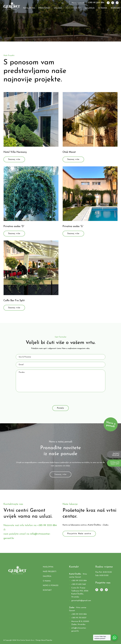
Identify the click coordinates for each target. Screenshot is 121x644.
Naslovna (29, 8)
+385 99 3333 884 (96, 3)
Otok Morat (69, 152)
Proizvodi (44, 8)
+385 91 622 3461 (79, 584)
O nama (103, 8)
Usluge (58, 8)
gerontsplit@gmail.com (81, 601)
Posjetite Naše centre (79, 534)
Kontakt (116, 8)
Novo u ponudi (51, 586)
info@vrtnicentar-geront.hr (79, 630)
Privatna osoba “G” (73, 226)
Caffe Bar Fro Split (14, 301)
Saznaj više (14, 159)
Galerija (90, 8)
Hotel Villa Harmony (15, 152)
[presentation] (33, 399)
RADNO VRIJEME (116, 455)
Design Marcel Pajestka (44, 640)
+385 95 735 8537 (79, 618)
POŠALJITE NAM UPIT (115, 463)
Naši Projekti (73, 8)
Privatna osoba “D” (14, 226)
